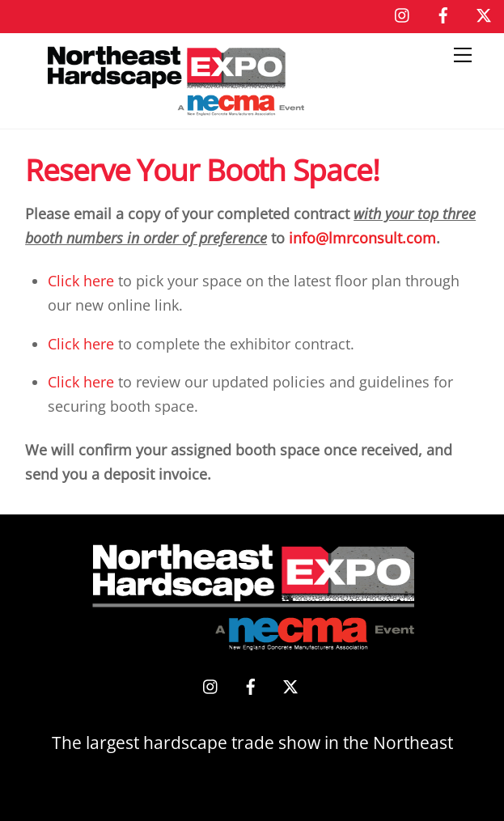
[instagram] (403, 13)
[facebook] (443, 13)
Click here (81, 281)
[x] (484, 13)
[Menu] (463, 55)
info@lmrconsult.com (362, 238)
